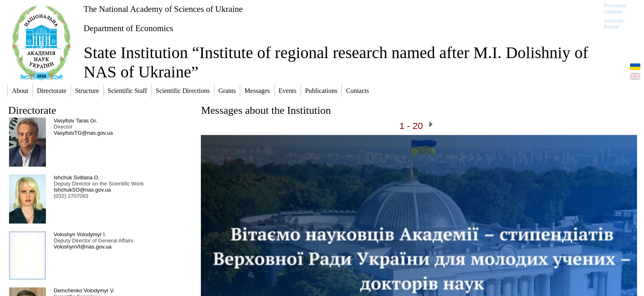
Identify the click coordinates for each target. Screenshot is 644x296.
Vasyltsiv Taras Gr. (75, 121)
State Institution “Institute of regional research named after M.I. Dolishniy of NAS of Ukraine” (336, 62)
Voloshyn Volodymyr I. (80, 234)
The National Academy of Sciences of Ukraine (163, 9)
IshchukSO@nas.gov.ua (82, 190)
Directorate (32, 110)
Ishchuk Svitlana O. (77, 177)
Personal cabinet (615, 9)
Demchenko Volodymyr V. (84, 290)
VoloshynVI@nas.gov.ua (83, 247)
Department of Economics (128, 28)
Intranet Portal (614, 24)
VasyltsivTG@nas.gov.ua (83, 133)
